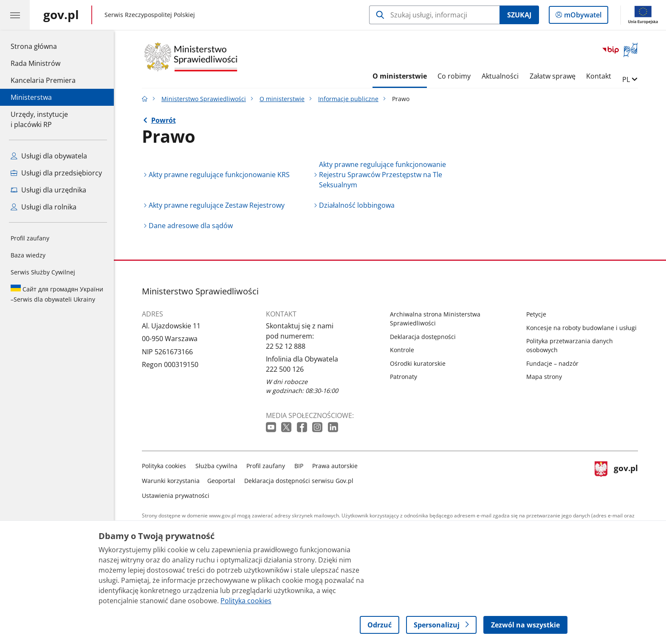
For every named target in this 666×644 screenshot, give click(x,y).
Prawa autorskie (335, 466)
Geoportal (221, 481)
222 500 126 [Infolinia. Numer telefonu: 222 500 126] (285, 369)
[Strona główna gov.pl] (61, 15)
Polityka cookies (164, 466)
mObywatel (582, 17)
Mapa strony (544, 377)
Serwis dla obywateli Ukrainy (57, 294)
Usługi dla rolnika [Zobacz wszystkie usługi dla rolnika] (44, 207)
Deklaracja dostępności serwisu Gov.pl (299, 481)
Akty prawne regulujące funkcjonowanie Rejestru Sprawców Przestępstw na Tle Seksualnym (382, 175)
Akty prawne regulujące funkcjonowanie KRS (219, 175)
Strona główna (43, 46)
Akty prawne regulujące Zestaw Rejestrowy (217, 205)
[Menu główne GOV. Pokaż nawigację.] (15, 15)
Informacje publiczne (348, 99)
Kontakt (599, 76)
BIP (299, 466)
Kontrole (402, 350)
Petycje (536, 314)
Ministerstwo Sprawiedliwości (204, 99)
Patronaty (404, 377)
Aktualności (500, 76)
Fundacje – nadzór (552, 363)
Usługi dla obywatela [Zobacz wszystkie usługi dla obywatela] (49, 156)
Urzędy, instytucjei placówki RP (39, 119)
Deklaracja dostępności (423, 337)
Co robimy (454, 76)
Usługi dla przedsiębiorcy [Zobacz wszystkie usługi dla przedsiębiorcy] (56, 173)
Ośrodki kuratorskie (418, 363)
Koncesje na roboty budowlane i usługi (581, 328)
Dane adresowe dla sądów (191, 226)
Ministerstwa (31, 97)
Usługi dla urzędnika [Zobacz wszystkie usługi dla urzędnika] (48, 190)
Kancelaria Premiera (43, 80)
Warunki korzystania (171, 481)
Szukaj (519, 15)
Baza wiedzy (28, 255)
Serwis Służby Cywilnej (43, 272)
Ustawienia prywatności (176, 496)
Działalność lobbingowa (357, 205)
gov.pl (616, 479)
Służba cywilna (216, 466)
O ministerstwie (400, 76)
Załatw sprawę (553, 76)
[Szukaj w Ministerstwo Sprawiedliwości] (434, 15)
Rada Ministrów (35, 63)
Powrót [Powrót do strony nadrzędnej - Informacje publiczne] (164, 120)
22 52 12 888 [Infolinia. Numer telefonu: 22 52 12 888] (286, 346)
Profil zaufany (30, 238)
